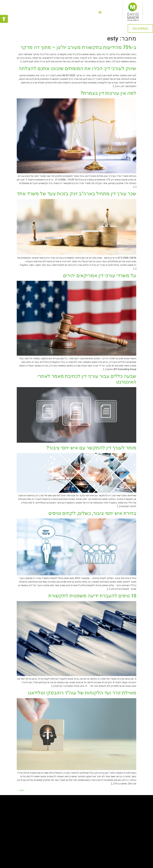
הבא (20, 790)
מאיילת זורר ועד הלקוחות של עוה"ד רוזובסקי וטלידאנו (82, 693)
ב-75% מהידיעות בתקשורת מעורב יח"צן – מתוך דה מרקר (78, 47)
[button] (4, 19)
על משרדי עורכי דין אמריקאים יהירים (100, 276)
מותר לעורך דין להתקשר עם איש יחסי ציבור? (91, 448)
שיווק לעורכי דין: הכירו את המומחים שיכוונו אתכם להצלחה (77, 68)
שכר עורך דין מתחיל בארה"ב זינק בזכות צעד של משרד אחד (77, 194)
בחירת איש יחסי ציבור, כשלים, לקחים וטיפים (92, 513)
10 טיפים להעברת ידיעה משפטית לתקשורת (92, 596)
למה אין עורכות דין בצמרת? (108, 93)
